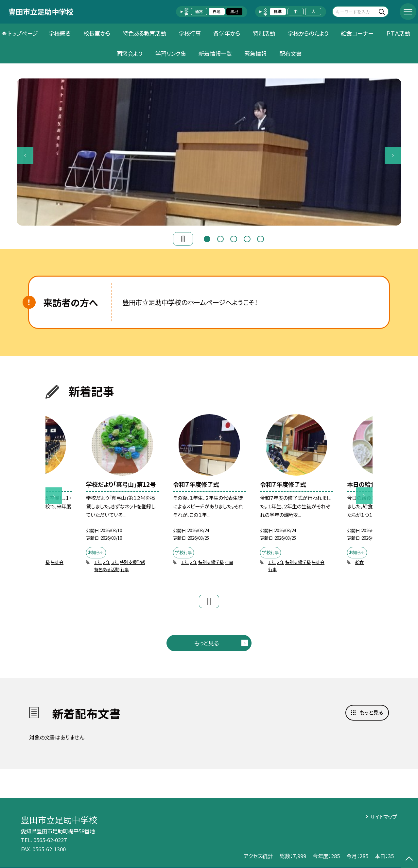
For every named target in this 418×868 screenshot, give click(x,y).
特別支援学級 (132, 562)
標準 (278, 11)
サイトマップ (383, 817)
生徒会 (57, 562)
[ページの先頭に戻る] (409, 859)
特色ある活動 (107, 569)
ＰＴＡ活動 (398, 33)
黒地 (234, 11)
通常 (199, 11)
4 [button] (247, 238)
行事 (125, 569)
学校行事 (190, 33)
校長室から (97, 33)
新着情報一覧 (215, 53)
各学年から (227, 33)
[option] (209, 152)
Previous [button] (25, 155)
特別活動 (264, 33)
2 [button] (220, 238)
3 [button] (234, 238)
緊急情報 (255, 53)
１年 (98, 562)
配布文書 (290, 53)
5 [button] (260, 238)
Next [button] (393, 155)
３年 (115, 562)
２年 (106, 562)
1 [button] (207, 238)
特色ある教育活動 (144, 33)
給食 (359, 562)
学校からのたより (308, 33)
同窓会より (129, 53)
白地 (217, 11)
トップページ (23, 33)
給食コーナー (357, 33)
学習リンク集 (171, 53)
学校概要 (60, 33)
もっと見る (206, 643)
